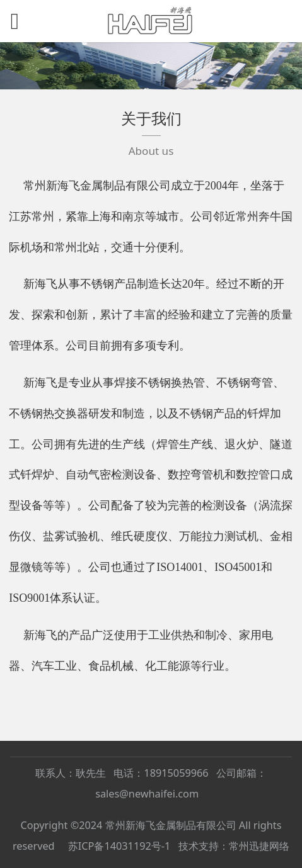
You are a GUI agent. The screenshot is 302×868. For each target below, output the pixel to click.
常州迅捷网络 (259, 846)
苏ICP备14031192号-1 (119, 846)
